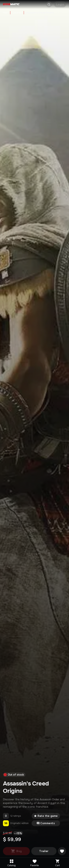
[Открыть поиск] (49, 4)
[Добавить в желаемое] (62, 851)
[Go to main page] (11, 4)
